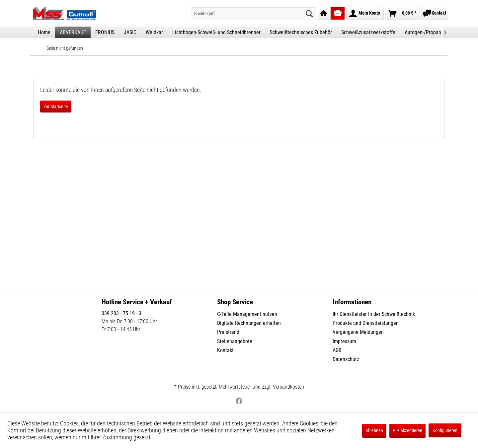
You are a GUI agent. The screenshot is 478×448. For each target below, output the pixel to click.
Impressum (344, 341)
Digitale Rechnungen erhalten (249, 323)
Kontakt (225, 350)
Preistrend (228, 332)
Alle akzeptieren (407, 430)
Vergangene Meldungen (358, 332)
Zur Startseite (56, 107)
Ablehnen (374, 430)
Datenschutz (346, 359)
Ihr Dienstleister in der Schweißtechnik (374, 314)
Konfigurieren (445, 430)
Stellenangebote (235, 341)
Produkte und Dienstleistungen (366, 323)
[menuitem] (254, 14)
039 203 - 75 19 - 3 (121, 313)
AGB (337, 350)
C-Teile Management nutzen (247, 314)
